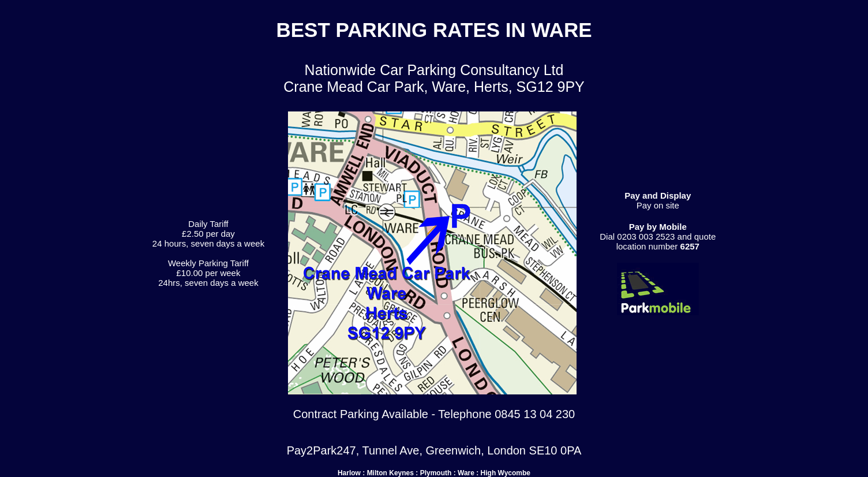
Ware (466, 473)
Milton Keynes (390, 473)
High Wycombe (506, 473)
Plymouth (436, 473)
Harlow (349, 473)
